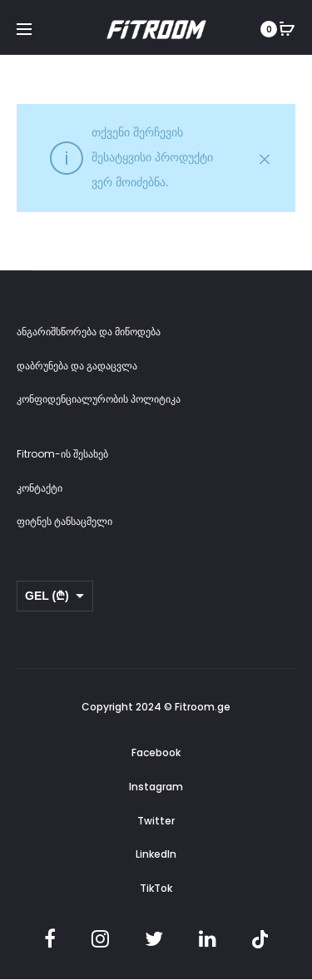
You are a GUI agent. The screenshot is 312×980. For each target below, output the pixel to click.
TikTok (156, 888)
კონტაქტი (40, 488)
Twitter (156, 821)
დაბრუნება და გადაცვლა (77, 366)
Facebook (156, 752)
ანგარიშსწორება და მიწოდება (89, 332)
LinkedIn (156, 854)
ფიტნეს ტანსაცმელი (64, 521)
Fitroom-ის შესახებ (62, 454)
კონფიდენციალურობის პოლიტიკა (99, 399)
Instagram (156, 787)
